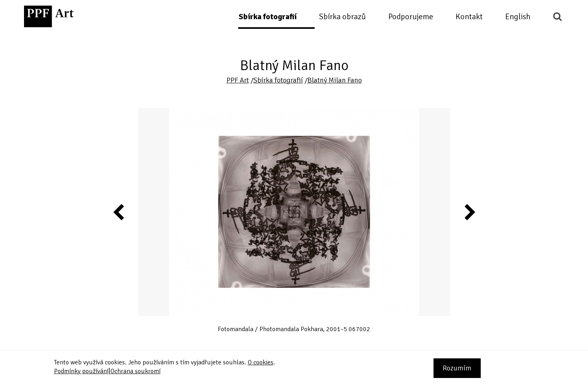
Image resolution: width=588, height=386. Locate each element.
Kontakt (469, 17)
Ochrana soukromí (135, 371)
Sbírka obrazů (342, 17)
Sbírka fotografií (268, 17)
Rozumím (457, 368)
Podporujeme (411, 17)
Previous (119, 212)
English (518, 17)
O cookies (261, 362)
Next (469, 212)
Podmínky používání (81, 371)
